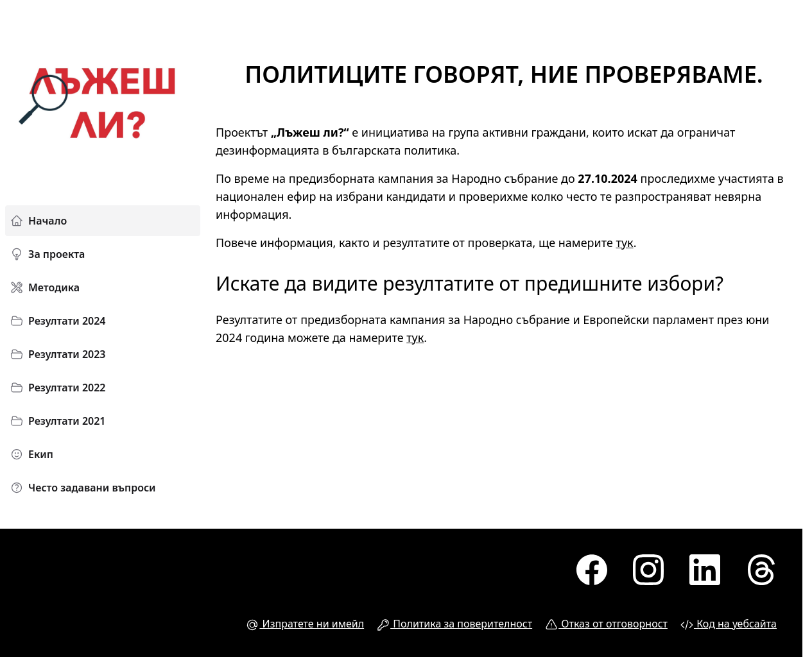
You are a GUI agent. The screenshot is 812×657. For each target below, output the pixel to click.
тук (625, 243)
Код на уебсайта (729, 624)
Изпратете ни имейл (305, 624)
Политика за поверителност (454, 624)
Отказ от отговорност (606, 624)
